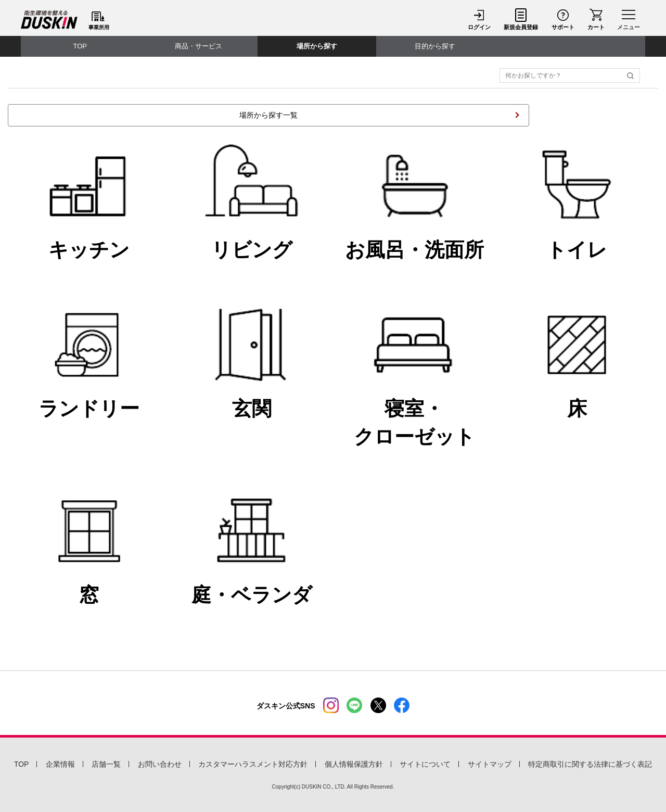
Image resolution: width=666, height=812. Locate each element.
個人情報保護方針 (354, 764)
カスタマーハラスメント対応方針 (253, 764)
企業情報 (60, 764)
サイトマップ (490, 764)
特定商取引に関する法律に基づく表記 (590, 764)
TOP (80, 46)
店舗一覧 (106, 764)
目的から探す (435, 46)
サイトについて (425, 764)
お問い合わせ (160, 764)
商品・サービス (198, 46)
